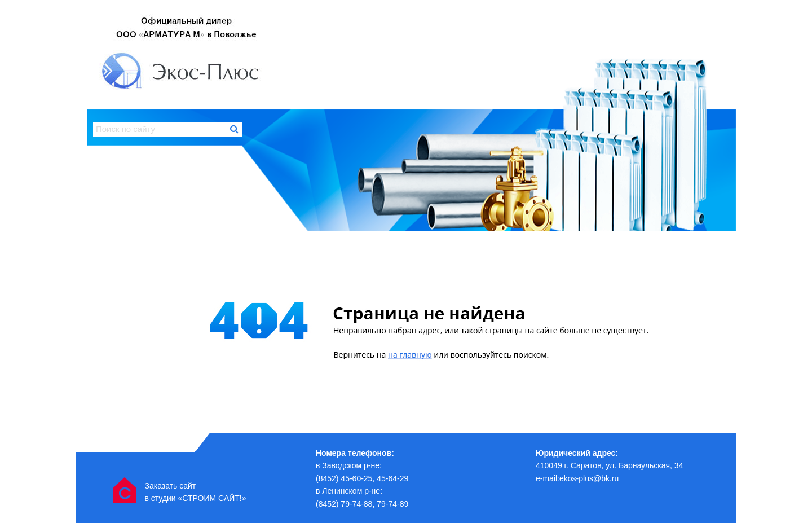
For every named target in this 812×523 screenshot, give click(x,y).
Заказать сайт (170, 486)
